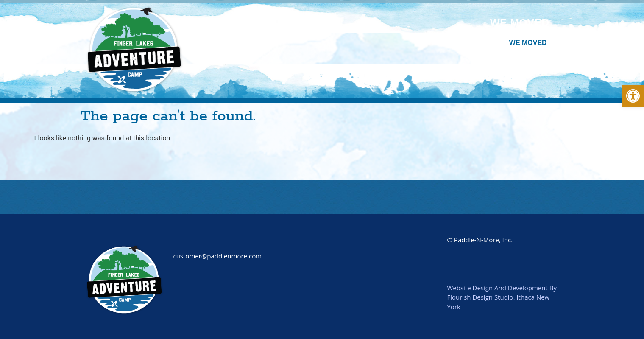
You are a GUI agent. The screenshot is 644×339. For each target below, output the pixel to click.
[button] (633, 96)
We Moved (520, 23)
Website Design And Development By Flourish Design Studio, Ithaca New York (502, 297)
